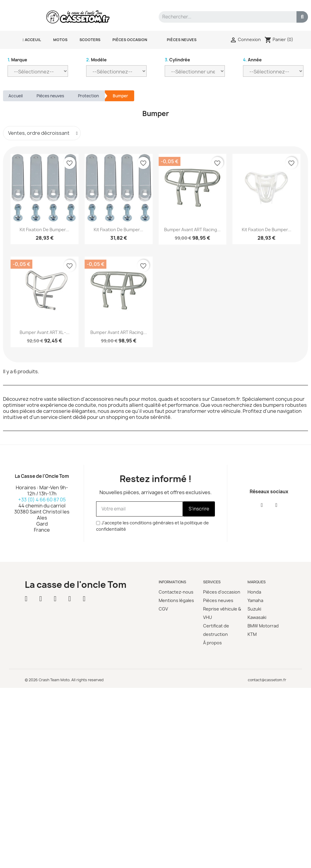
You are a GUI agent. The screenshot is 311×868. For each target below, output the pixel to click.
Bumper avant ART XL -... (45, 332)
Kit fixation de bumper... (44, 230)
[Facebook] (262, 505)
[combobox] (225, 17)
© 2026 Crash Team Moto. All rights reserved (64, 680)
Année (252, 60)
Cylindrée (177, 60)
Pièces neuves (50, 96)
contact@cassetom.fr (267, 680)
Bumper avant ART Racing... (192, 230)
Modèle (96, 60)
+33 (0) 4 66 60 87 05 (42, 500)
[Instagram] (276, 505)
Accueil (16, 96)
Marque (17, 60)
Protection (88, 96)
